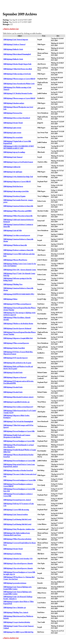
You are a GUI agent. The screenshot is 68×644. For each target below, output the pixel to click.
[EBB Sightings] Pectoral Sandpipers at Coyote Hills (19, 461)
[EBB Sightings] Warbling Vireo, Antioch (16, 612)
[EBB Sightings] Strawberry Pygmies (14, 196)
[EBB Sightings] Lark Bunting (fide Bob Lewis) (17, 519)
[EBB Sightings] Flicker (10, 299)
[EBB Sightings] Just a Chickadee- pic (15, 608)
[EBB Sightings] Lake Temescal (13, 157)
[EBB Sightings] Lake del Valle (13, 230)
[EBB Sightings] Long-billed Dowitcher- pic (16, 402)
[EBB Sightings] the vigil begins (13, 172)
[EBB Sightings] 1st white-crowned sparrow (17, 235)
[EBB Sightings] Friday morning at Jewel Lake (17, 74)
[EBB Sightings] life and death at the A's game (17, 363)
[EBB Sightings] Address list (12, 167)
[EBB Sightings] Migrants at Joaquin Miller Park (18, 338)
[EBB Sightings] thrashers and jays (14, 103)
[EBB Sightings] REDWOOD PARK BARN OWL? (19, 294)
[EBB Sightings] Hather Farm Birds (14, 348)
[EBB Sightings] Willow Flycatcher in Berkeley (17, 539)
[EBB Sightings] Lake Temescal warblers (16, 514)
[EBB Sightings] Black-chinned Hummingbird (17, 54)
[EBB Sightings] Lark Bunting (12, 554)
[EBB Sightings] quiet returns (12, 128)
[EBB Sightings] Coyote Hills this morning (16, 510)
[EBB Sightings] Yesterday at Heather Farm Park (18, 470)
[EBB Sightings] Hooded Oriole (13, 372)
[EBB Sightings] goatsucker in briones (15, 583)
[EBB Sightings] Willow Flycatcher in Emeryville (18, 216)
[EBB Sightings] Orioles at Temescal (14, 44)
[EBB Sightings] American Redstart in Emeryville (18, 206)
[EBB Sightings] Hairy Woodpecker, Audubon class (19, 529)
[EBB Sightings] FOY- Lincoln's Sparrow (16, 358)
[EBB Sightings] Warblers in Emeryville (15, 245)
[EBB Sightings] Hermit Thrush (13, 123)
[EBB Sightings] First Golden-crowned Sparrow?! (18, 407)
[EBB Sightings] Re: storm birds (13, 137)
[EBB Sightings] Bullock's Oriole (13, 49)
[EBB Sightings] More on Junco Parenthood (17, 118)
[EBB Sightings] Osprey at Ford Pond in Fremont (18, 162)
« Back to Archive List (11, 29)
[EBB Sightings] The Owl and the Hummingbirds (18, 421)
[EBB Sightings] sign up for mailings (14, 152)
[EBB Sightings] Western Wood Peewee (15, 260)
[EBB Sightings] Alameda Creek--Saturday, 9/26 (18, 559)
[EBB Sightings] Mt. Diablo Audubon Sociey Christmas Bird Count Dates (17, 534)
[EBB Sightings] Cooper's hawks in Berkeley (17, 622)
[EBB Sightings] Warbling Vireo (13, 284)
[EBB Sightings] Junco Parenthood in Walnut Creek (19, 84)
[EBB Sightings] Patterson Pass (13, 113)
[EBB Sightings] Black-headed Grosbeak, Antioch (18, 397)
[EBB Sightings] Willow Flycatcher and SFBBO (18, 211)
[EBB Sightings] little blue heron (13, 186)
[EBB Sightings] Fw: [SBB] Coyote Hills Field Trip (18, 632)
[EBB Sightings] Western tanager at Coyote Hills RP (19, 79)
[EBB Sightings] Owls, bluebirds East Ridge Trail (18, 177)
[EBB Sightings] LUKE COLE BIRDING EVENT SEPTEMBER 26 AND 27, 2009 (19, 147)
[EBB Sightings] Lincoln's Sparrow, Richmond (17, 328)
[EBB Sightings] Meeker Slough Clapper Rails (17, 64)
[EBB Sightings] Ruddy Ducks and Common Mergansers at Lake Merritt (17, 436)
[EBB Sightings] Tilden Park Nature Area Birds (18, 69)
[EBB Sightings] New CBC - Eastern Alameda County (20, 270)
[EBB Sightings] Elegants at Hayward (15, 377)
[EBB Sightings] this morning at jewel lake (16, 191)
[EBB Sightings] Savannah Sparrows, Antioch (17, 500)
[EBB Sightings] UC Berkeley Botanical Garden (18, 93)
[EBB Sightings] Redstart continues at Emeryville (18, 250)
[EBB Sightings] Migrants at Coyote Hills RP (17, 182)
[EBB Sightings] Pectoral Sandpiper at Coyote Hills (19, 431)
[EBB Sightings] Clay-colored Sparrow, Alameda (18, 563)
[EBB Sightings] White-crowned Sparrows (16, 343)
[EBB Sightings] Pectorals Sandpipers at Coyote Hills (20, 480)
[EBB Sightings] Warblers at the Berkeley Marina (18, 324)
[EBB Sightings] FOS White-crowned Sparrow (17, 304)
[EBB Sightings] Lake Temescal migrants (16, 40)
